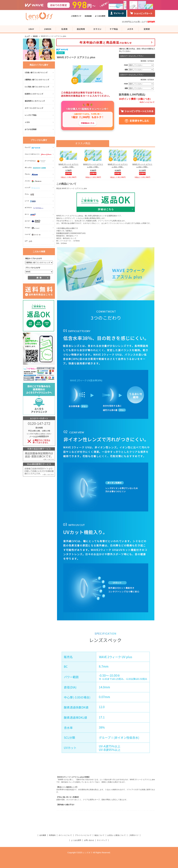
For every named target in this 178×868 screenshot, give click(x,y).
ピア (29, 241)
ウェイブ (33, 148)
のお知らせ (106, 43)
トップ (27, 36)
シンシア (33, 188)
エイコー (33, 221)
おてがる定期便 (31, 129)
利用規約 (52, 835)
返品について (99, 835)
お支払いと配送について (117, 835)
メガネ (27, 122)
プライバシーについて (83, 835)
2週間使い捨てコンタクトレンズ (37, 80)
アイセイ (33, 228)
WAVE (35, 36)
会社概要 (43, 835)
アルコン (32, 175)
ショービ (33, 235)
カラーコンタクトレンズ (34, 108)
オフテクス (35, 208)
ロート (31, 215)
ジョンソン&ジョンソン (39, 154)
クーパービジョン (36, 161)
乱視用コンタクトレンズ (34, 94)
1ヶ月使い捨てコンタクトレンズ (37, 87)
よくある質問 (76, 840)
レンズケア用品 (31, 115)
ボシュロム (36, 168)
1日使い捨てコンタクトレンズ (36, 73)
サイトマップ (102, 840)
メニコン (34, 181)
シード (31, 201)
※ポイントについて (147, 102)
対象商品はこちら (88, 123)
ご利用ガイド (134, 835)
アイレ (30, 195)
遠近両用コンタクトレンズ (35, 101)
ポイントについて (65, 835)
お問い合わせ (89, 840)
